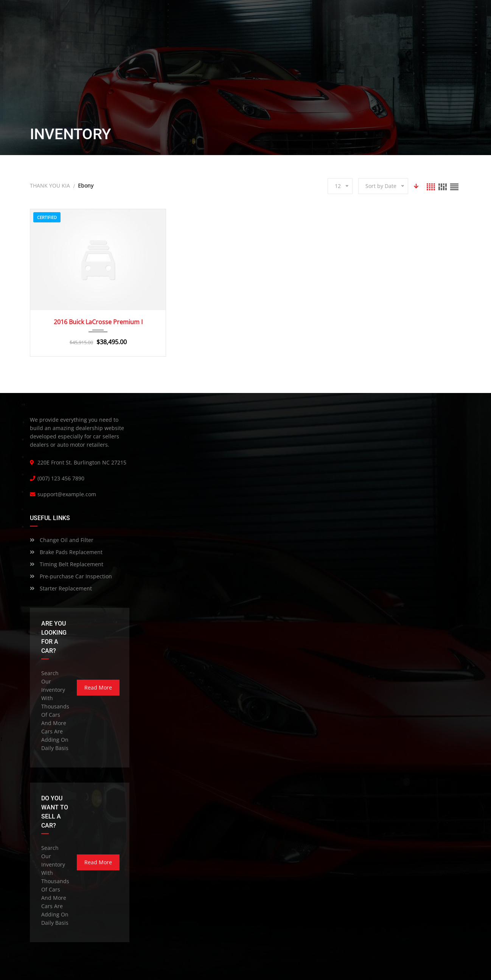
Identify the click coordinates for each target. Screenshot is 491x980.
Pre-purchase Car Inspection (71, 576)
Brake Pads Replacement (66, 552)
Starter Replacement (61, 588)
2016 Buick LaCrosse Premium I (98, 322)
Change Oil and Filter (62, 540)
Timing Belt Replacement (67, 564)
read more (98, 687)
